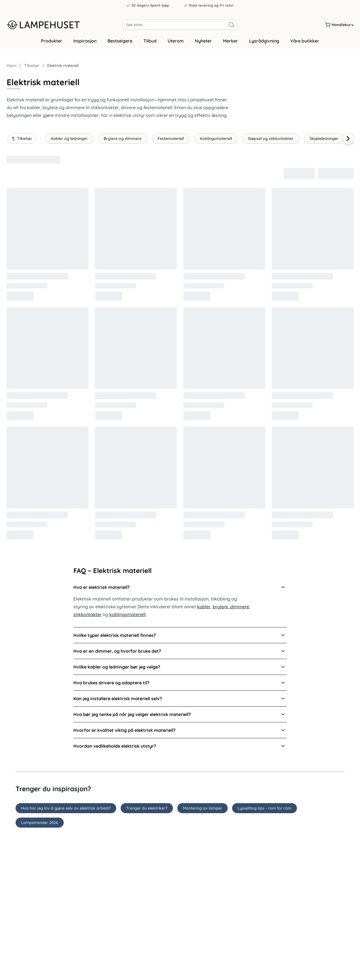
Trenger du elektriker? (147, 810)
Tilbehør (32, 67)
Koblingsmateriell (216, 140)
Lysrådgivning (264, 42)
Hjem (12, 67)
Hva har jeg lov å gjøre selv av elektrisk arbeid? (66, 810)
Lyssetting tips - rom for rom (265, 810)
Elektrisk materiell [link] (63, 67)
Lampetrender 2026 (40, 824)
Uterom (176, 42)
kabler (204, 608)
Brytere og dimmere (123, 140)
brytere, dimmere (231, 608)
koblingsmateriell (127, 616)
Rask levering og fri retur (209, 5)
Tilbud (150, 42)
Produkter (52, 42)
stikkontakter (87, 616)
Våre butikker (305, 42)
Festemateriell (171, 140)
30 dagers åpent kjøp (147, 5)
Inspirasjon (85, 42)
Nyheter (203, 42)
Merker (230, 42)
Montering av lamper (203, 810)
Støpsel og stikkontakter (271, 140)
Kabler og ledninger (69, 140)
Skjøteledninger (324, 140)
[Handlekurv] (339, 25)
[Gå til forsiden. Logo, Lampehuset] (64, 25)
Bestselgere (120, 42)
